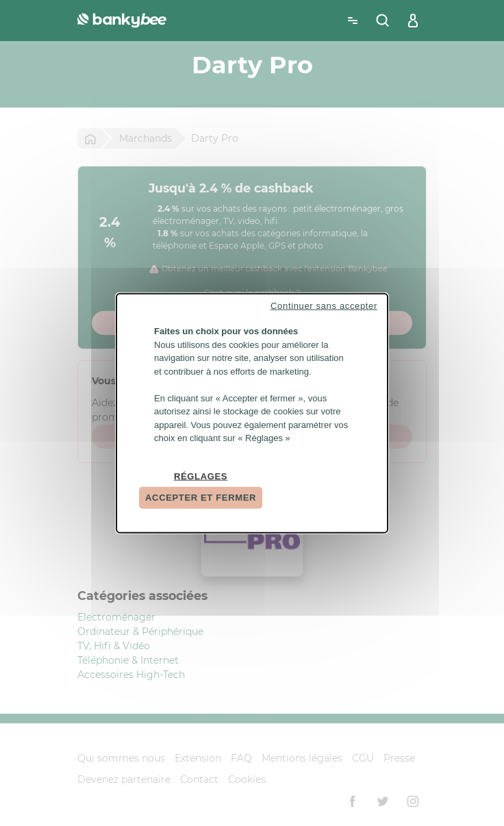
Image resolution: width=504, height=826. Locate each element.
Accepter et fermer (201, 498)
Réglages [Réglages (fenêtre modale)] (201, 476)
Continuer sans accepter (324, 306)
